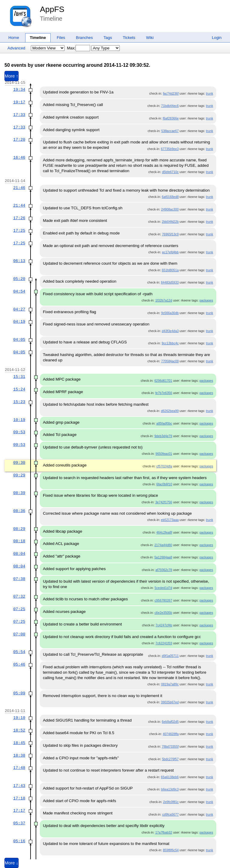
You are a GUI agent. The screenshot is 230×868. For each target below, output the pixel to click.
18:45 (19, 743)
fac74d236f (171, 93)
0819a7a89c (170, 684)
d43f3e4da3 (170, 331)
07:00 (19, 634)
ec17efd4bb (170, 252)
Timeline (38, 38)
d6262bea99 (170, 411)
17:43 (19, 786)
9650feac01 (164, 454)
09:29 (19, 475)
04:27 (19, 309)
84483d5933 (170, 282)
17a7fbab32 (164, 832)
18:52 (19, 730)
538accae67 (170, 131)
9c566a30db (170, 313)
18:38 (19, 755)
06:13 (19, 261)
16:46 (19, 157)
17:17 (19, 811)
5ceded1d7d (163, 588)
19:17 (19, 102)
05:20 (19, 279)
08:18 (19, 541)
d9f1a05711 (170, 656)
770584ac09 (170, 361)
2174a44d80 (163, 545)
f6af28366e (171, 118)
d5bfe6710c (170, 172)
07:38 (19, 579)
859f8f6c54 (171, 850)
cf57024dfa (164, 466)
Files (61, 38)
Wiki (150, 38)
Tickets (129, 38)
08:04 (19, 554)
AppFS (52, 9)
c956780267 (163, 600)
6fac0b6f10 (164, 484)
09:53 (19, 432)
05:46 (19, 664)
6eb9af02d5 (170, 722)
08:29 (19, 529)
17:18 (19, 798)
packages (206, 300)
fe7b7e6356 (164, 393)
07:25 (19, 609)
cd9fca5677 (171, 814)
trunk (210, 93)
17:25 (19, 231)
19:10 (19, 718)
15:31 (19, 377)
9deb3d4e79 (163, 436)
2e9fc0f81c (171, 802)
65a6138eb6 (170, 777)
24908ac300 (170, 209)
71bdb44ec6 (170, 106)
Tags (108, 38)
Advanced (16, 48)
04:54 (19, 291)
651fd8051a (170, 270)
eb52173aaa (170, 520)
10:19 (19, 420)
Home (14, 38)
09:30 (19, 463)
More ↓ (12, 863)
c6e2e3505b (163, 613)
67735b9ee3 (170, 149)
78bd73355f (170, 746)
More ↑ (12, 76)
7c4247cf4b (164, 625)
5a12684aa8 (163, 557)
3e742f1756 (164, 502)
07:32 (19, 596)
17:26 (19, 218)
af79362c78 (164, 570)
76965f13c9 (170, 234)
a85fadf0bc (164, 423)
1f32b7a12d (164, 300)
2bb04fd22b (170, 222)
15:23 (19, 402)
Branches (84, 38)
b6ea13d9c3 (170, 789)
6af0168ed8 (170, 197)
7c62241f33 (164, 643)
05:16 (19, 841)
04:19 (19, 322)
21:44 (19, 205)
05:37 (19, 823)
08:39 (19, 493)
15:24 (19, 389)
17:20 (19, 140)
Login (217, 38)
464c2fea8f (164, 532)
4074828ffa (171, 734)
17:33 (19, 115)
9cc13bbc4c (170, 343)
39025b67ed (170, 702)
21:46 (19, 188)
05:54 (19, 652)
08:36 (19, 511)
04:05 (19, 340)
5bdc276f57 (170, 759)
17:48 (19, 768)
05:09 (19, 693)
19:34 (19, 90)
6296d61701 (163, 381)
